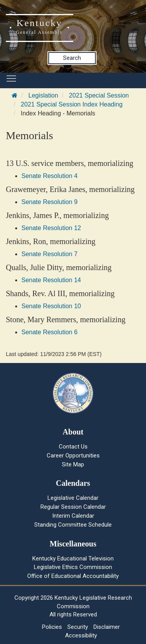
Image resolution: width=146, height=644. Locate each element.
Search (72, 58)
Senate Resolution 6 (49, 332)
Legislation (43, 95)
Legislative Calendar (73, 498)
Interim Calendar (73, 516)
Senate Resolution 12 (51, 228)
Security (78, 627)
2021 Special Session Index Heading (72, 104)
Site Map (73, 464)
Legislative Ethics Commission (73, 567)
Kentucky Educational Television (73, 558)
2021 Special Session (99, 95)
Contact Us (73, 447)
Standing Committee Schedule (73, 525)
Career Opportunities (73, 456)
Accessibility (81, 635)
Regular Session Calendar (73, 507)
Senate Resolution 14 (51, 280)
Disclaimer (107, 627)
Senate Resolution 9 (49, 202)
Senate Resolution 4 (49, 176)
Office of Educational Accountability (73, 576)
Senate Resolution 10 (51, 306)
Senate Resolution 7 (49, 254)
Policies (52, 627)
